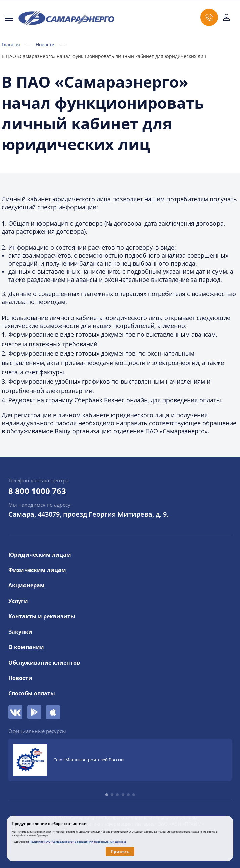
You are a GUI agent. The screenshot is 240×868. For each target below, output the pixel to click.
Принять (120, 851)
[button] (107, 795)
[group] (120, 760)
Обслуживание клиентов (44, 663)
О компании (26, 647)
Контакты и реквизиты (42, 616)
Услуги (18, 601)
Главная (16, 44)
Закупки (20, 632)
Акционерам (27, 585)
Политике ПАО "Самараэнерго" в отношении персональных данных (78, 841)
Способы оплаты (32, 693)
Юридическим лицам (40, 555)
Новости (50, 44)
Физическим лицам (37, 570)
